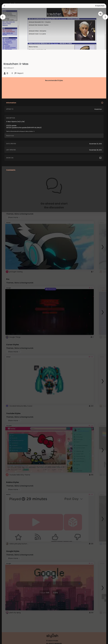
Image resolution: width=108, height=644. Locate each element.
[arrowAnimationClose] (3, 17)
